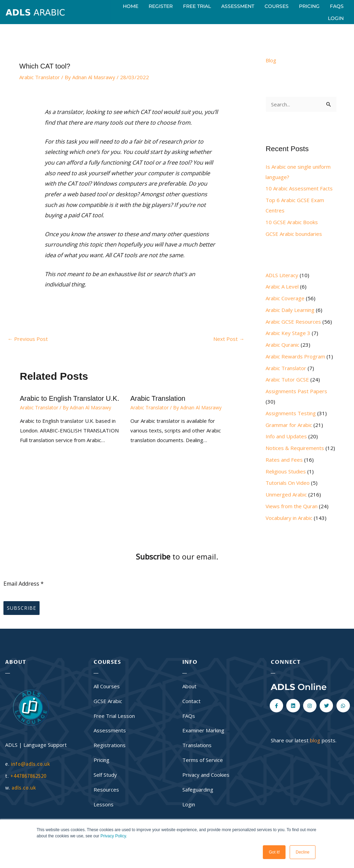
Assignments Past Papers (296, 391)
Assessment (238, 6)
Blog (271, 60)
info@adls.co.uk (31, 764)
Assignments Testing (291, 413)
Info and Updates (286, 436)
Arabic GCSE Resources (293, 322)
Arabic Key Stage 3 (288, 333)
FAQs (337, 6)
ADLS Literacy (282, 275)
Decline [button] (302, 852)
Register (161, 6)
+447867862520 (28, 776)
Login (336, 18)
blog (315, 740)
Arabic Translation (158, 398)
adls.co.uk (25, 788)
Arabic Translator (40, 77)
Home (131, 6)
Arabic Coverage (285, 298)
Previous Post (28, 339)
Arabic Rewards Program (295, 356)
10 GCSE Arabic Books (292, 222)
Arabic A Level (282, 286)
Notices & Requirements (295, 448)
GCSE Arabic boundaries (294, 234)
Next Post (229, 339)
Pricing (309, 6)
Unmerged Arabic (286, 494)
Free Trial (197, 6)
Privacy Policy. (114, 836)
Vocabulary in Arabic (289, 518)
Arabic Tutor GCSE (287, 379)
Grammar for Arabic (289, 425)
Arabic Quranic (282, 345)
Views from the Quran (292, 506)
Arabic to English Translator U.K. (70, 398)
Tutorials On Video (288, 483)
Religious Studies (286, 471)
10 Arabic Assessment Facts (299, 188)
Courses (277, 6)
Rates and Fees (284, 460)
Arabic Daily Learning (290, 310)
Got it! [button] (274, 852)
